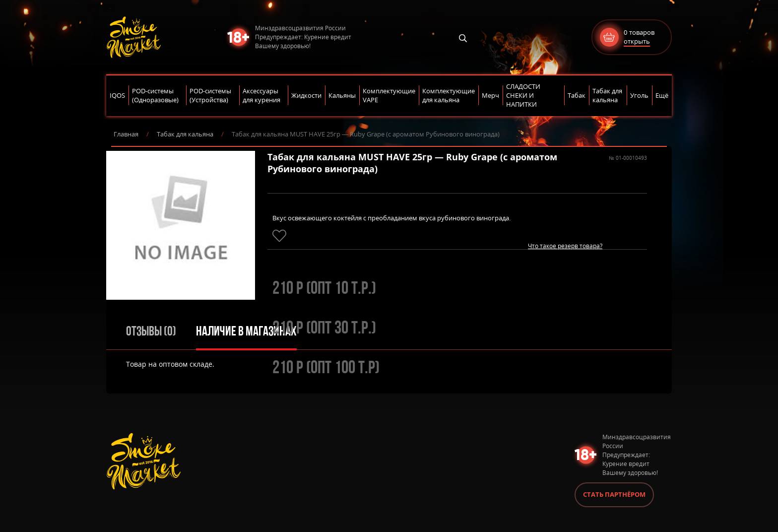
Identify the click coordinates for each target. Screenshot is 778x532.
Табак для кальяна (185, 134)
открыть (637, 41)
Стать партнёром (614, 494)
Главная (126, 134)
